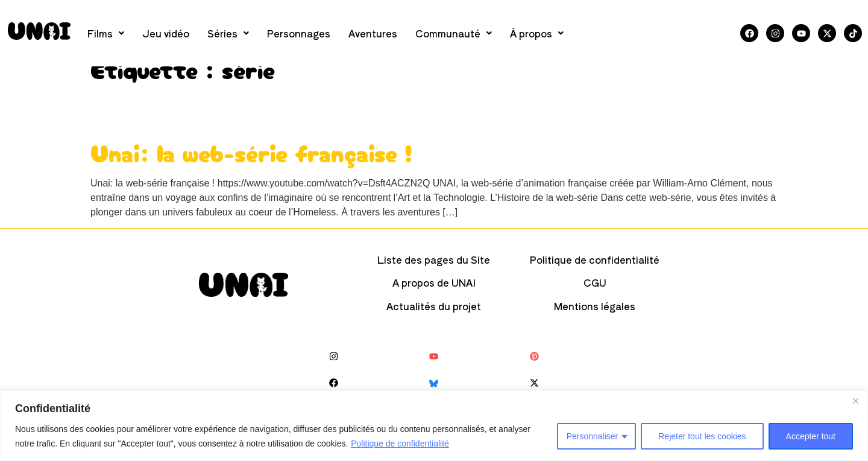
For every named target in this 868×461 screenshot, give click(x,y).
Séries (228, 33)
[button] (106, 33)
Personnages (299, 33)
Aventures (373, 33)
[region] (434, 426)
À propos (537, 33)
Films (106, 33)
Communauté (454, 33)
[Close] (855, 401)
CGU (595, 282)
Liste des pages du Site (434, 259)
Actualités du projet (434, 306)
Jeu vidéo (166, 33)
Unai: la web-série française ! (251, 152)
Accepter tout (811, 436)
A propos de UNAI (434, 282)
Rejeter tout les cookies (702, 436)
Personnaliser (592, 436)
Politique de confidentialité (400, 444)
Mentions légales (595, 306)
